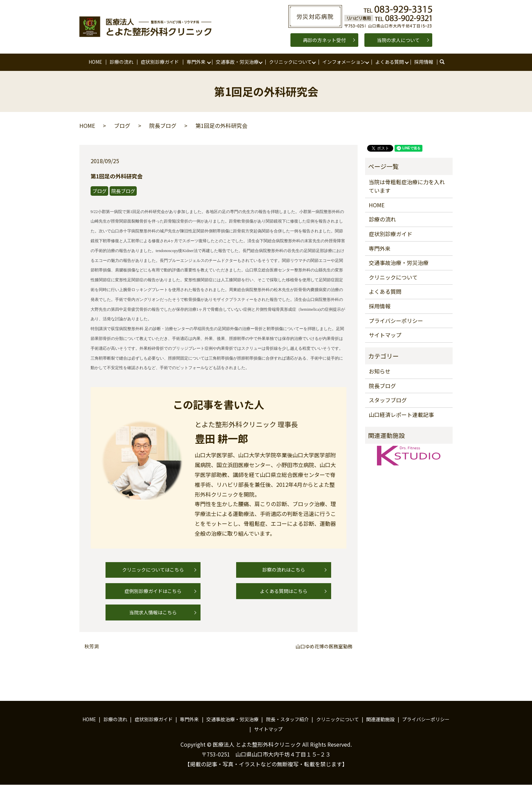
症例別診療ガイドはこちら (153, 591)
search (445, 62)
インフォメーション (343, 62)
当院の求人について (398, 40)
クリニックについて (290, 62)
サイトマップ (385, 335)
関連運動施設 (380, 720)
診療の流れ (121, 62)
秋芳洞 (92, 646)
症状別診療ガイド (160, 62)
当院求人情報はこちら (153, 613)
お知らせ (380, 371)
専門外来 (196, 62)
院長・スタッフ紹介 (287, 720)
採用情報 (424, 62)
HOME (95, 62)
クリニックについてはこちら (153, 570)
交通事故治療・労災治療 (399, 263)
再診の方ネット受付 (324, 40)
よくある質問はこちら (284, 591)
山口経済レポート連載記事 (401, 415)
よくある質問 (389, 62)
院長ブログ (163, 126)
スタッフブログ (388, 400)
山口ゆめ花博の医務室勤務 (324, 646)
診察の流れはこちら (284, 570)
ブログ (122, 126)
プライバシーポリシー (396, 321)
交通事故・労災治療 (237, 62)
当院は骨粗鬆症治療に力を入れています (407, 186)
